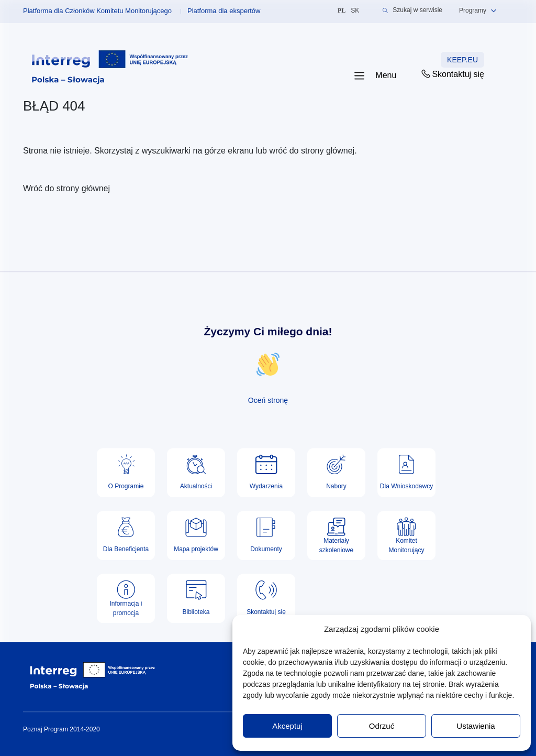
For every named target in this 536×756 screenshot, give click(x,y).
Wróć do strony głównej (66, 188)
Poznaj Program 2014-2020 (62, 729)
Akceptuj (287, 726)
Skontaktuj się (452, 74)
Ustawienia (476, 726)
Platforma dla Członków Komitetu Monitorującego (97, 11)
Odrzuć (382, 726)
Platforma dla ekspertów (224, 11)
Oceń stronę (268, 400)
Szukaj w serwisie (412, 10)
